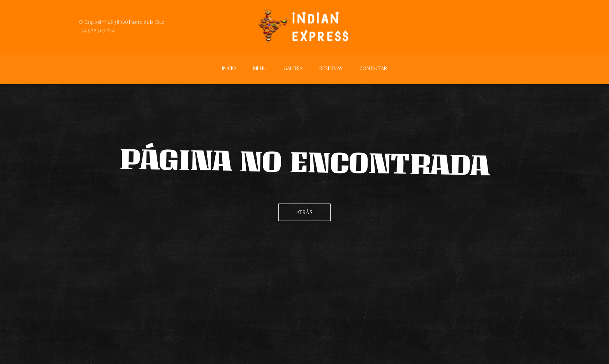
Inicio (229, 68)
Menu (260, 68)
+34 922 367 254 (97, 31)
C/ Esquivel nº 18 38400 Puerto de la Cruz (121, 22)
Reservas (331, 68)
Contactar (373, 68)
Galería (293, 68)
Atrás (305, 212)
